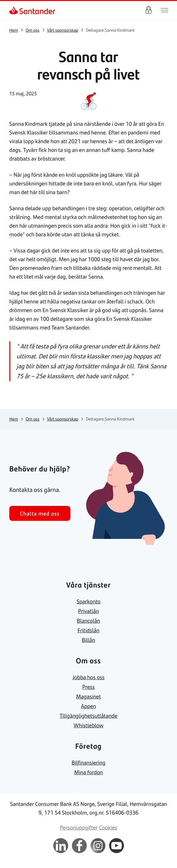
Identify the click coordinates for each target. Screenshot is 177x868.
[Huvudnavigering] (165, 10)
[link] (14, 10)
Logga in (148, 10)
